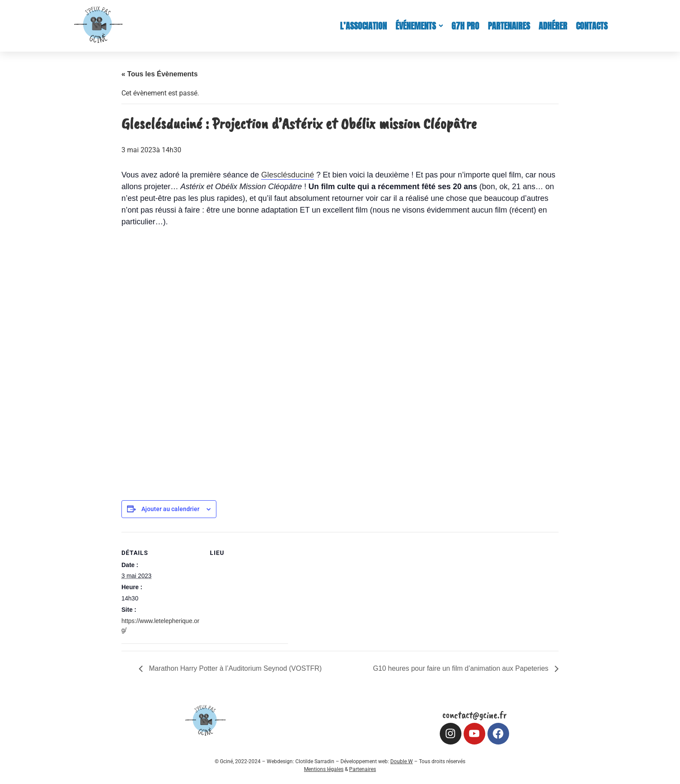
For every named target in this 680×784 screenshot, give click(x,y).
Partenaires (363, 769)
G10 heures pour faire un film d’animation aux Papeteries (462, 668)
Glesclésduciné (288, 175)
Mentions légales (324, 769)
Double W (402, 761)
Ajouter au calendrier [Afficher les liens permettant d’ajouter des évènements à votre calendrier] (170, 509)
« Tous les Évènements (160, 74)
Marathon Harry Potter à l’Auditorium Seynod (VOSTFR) (234, 668)
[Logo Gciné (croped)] (98, 24)
